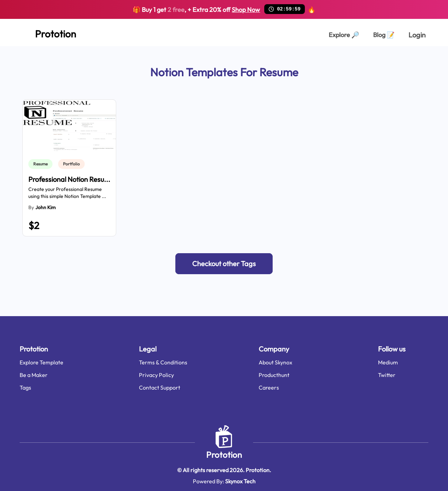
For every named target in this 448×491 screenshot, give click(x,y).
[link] (42, 164)
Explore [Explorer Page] (344, 35)
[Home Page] (48, 33)
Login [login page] (417, 35)
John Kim (45, 207)
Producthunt (274, 375)
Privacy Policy (156, 375)
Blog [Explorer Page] (384, 35)
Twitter (387, 375)
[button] (224, 264)
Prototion (224, 455)
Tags (25, 387)
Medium (388, 362)
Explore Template (41, 362)
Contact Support (160, 387)
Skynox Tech (240, 481)
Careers (269, 387)
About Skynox (275, 362)
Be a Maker (34, 375)
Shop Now (246, 10)
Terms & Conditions (163, 362)
